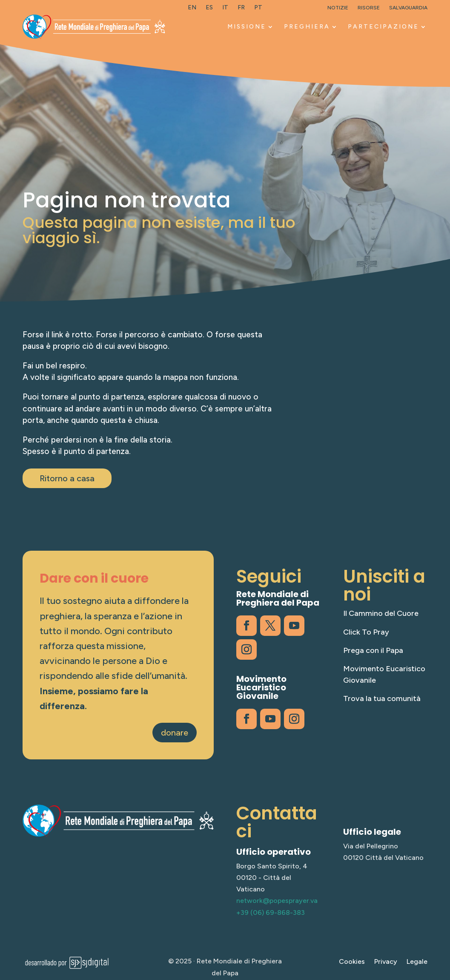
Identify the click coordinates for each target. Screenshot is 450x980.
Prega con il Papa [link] (373, 650)
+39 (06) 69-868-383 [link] (271, 912)
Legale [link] (417, 962)
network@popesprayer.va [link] (277, 901)
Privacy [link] (386, 962)
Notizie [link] (338, 8)
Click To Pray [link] (366, 632)
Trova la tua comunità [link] (382, 698)
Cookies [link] (352, 962)
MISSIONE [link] (247, 27)
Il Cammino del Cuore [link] (381, 613)
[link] (192, 9)
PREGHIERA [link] (307, 27)
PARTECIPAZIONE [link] (383, 27)
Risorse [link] (369, 8)
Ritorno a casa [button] (67, 478)
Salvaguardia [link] (408, 8)
